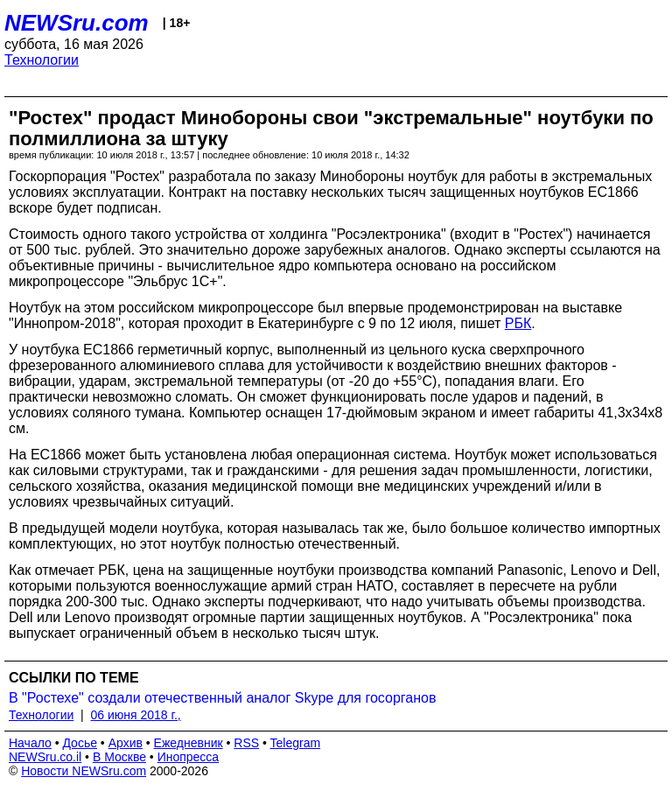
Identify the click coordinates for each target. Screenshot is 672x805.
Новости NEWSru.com (84, 771)
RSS (246, 743)
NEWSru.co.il (45, 757)
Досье (80, 743)
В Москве (119, 757)
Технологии (42, 60)
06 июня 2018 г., (136, 715)
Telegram (296, 743)
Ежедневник (189, 743)
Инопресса (189, 757)
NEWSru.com (77, 23)
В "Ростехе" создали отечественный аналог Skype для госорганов (222, 698)
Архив (126, 743)
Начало (30, 743)
